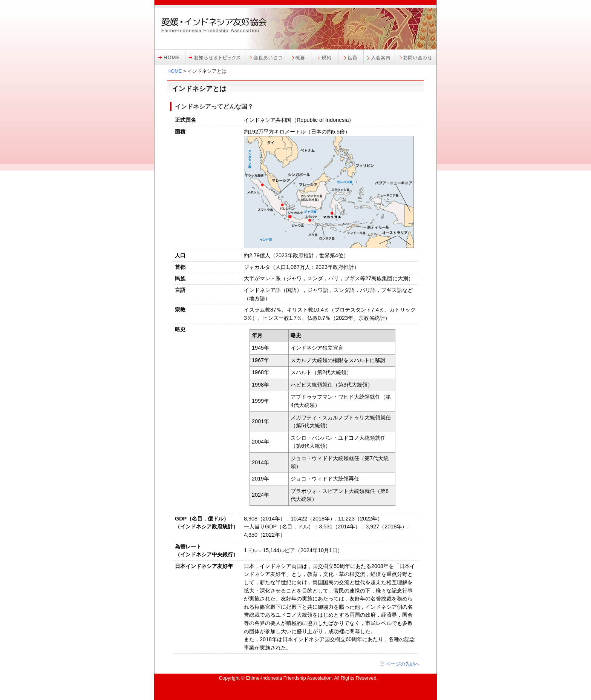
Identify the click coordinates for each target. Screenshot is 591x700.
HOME (175, 71)
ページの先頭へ (403, 664)
